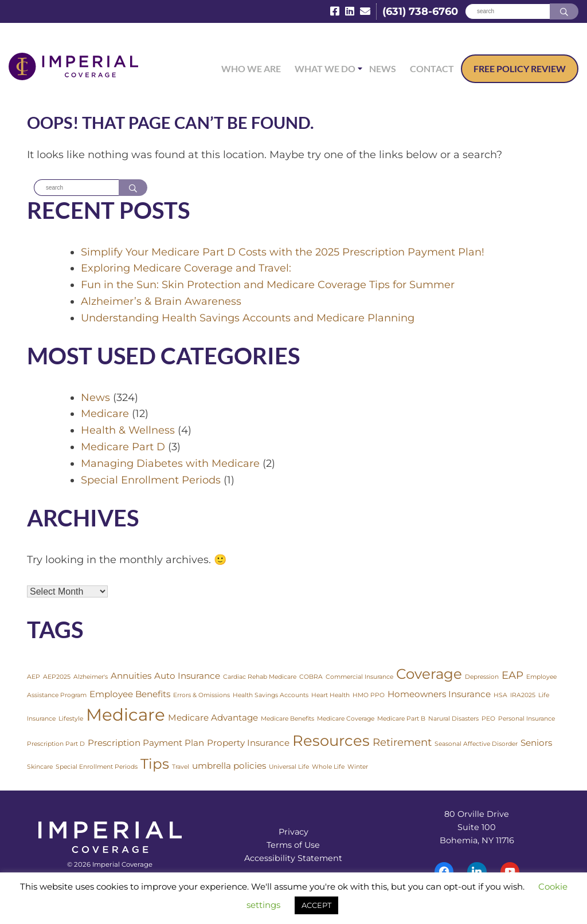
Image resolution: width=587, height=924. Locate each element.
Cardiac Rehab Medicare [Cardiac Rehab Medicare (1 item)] (260, 677)
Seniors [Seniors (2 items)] (536, 743)
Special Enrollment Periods (151, 480)
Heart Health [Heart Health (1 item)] (330, 695)
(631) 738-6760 (420, 11)
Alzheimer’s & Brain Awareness (161, 301)
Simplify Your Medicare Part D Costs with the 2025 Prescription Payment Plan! (283, 252)
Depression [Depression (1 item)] (482, 677)
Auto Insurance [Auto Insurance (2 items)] (187, 676)
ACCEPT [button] (316, 905)
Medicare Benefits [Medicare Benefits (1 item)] (287, 719)
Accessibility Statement (293, 859)
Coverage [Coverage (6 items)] (429, 674)
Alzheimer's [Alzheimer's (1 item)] (91, 677)
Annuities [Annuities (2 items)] (131, 676)
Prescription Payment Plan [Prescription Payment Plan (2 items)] (146, 743)
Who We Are (251, 68)
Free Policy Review (520, 68)
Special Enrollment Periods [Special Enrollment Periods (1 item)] (97, 767)
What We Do (325, 68)
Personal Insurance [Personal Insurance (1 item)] (527, 719)
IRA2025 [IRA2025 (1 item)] (523, 695)
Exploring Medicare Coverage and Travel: (186, 268)
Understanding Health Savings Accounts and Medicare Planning (248, 318)
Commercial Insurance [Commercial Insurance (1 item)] (359, 677)
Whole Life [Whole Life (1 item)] (328, 767)
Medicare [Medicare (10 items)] (126, 715)
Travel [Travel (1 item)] (181, 767)
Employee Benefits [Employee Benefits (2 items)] (130, 694)
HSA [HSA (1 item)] (500, 695)
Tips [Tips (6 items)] (155, 764)
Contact (432, 68)
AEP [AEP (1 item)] (34, 677)
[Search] (507, 12)
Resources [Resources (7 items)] (331, 741)
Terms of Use (293, 846)
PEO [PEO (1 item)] (488, 719)
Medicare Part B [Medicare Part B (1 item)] (401, 719)
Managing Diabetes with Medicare (170, 463)
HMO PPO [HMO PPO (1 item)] (369, 695)
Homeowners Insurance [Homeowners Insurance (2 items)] (439, 694)
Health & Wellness (128, 430)
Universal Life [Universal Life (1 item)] (289, 767)
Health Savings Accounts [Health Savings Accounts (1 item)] (271, 695)
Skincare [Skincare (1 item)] (40, 767)
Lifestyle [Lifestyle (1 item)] (71, 719)
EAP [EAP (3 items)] (512, 676)
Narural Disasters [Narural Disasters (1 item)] (453, 719)
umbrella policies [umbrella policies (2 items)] (229, 766)
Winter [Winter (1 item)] (358, 767)
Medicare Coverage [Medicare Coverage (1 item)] (346, 719)
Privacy (293, 832)
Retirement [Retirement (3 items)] (402, 743)
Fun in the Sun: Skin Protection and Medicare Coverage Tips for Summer (268, 285)
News (383, 68)
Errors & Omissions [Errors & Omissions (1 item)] (201, 695)
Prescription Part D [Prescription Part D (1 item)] (56, 744)
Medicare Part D (123, 447)
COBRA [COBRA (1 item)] (311, 677)
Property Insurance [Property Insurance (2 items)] (248, 743)
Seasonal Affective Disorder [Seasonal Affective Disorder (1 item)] (476, 744)
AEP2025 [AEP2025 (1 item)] (57, 677)
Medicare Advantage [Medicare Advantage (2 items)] (213, 718)
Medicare (105, 414)
